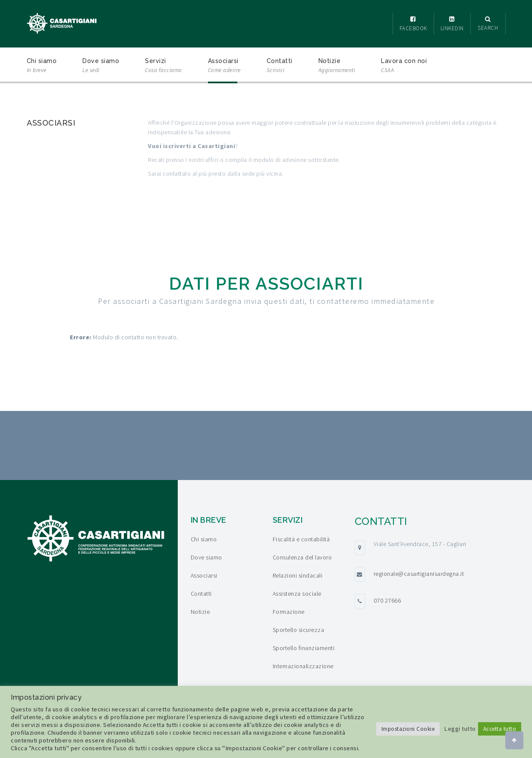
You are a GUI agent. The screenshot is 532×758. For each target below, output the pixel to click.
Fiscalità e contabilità (301, 539)
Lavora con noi (404, 66)
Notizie (337, 66)
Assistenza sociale (297, 594)
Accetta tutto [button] (500, 729)
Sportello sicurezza (299, 630)
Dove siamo (101, 66)
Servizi (164, 66)
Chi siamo (42, 66)
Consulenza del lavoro (302, 557)
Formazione (289, 612)
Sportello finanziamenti (304, 648)
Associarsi (224, 66)
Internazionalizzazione (303, 666)
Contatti (280, 66)
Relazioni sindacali (298, 575)
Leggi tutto (460, 729)
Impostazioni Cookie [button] (408, 729)
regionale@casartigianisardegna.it (419, 574)
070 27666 (387, 600)
